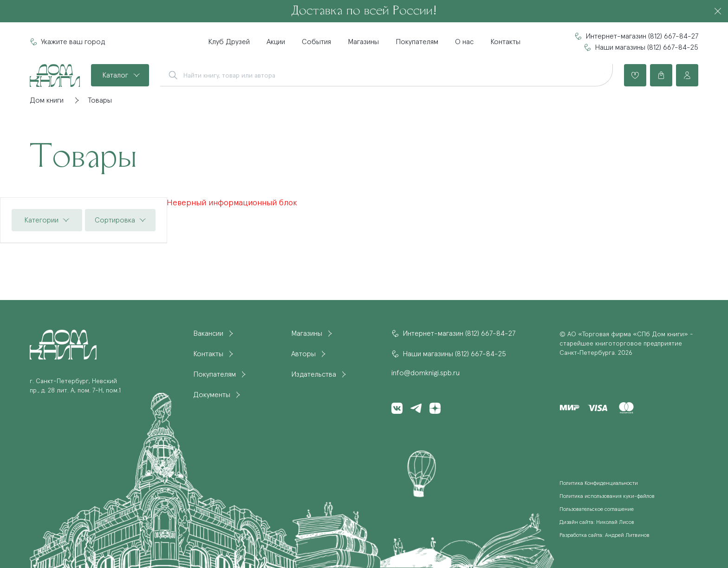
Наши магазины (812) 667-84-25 (647, 47)
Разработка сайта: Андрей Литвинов (604, 535)
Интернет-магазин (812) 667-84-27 (642, 36)
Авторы (303, 354)
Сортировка (115, 220)
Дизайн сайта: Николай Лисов (597, 522)
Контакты (505, 42)
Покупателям (417, 42)
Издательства (314, 374)
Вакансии (208, 333)
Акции (276, 42)
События (316, 42)
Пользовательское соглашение (597, 509)
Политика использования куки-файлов (607, 496)
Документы (212, 395)
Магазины (363, 42)
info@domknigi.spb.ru (426, 373)
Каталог (115, 75)
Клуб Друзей (229, 42)
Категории (41, 220)
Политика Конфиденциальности (599, 483)
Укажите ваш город (73, 42)
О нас (464, 42)
